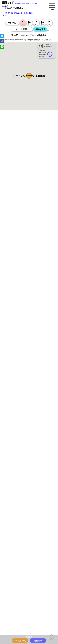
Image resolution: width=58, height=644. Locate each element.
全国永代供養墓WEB (15, 606)
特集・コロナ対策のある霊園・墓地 (20, 615)
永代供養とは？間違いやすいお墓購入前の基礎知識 (26, 603)
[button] (29, 76)
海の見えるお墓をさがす (16, 621)
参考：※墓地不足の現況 (26, 242)
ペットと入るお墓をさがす (45, 615)
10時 (41, 310)
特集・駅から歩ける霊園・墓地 (19, 612)
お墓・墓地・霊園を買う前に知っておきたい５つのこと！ (28, 600)
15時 (41, 316)
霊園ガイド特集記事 (31, 606)
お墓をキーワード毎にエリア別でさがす (22, 633)
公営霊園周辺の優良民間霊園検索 (19, 627)
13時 (41, 313)
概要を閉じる (37, 153)
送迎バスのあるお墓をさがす (37, 621)
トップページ (22, 598)
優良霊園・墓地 (13, 369)
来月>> (44, 287)
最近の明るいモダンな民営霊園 (42, 609)
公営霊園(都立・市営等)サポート (19, 624)
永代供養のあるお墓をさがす (18, 618)
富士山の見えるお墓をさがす (40, 618)
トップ (4, 6)
